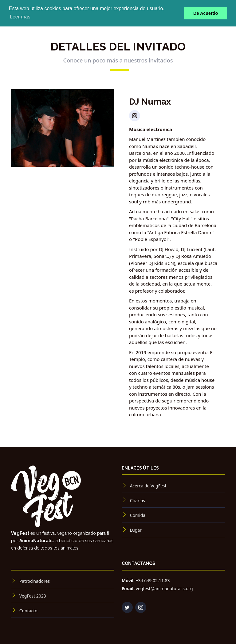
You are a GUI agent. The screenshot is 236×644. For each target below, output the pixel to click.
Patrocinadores (35, 581)
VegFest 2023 (33, 596)
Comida (138, 515)
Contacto (28, 611)
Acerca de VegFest (148, 486)
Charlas (138, 500)
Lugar (136, 530)
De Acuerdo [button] (206, 13)
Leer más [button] (20, 17)
